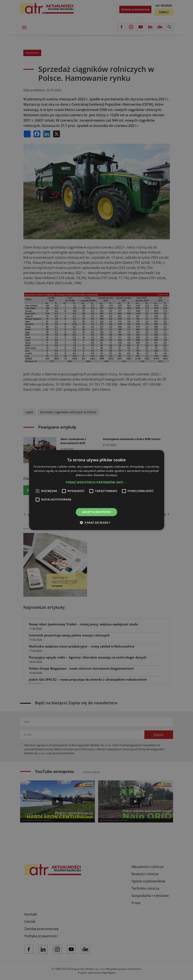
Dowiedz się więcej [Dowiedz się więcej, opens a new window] (106, 475)
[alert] (96, 490)
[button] (96, 482)
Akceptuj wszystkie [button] (96, 512)
